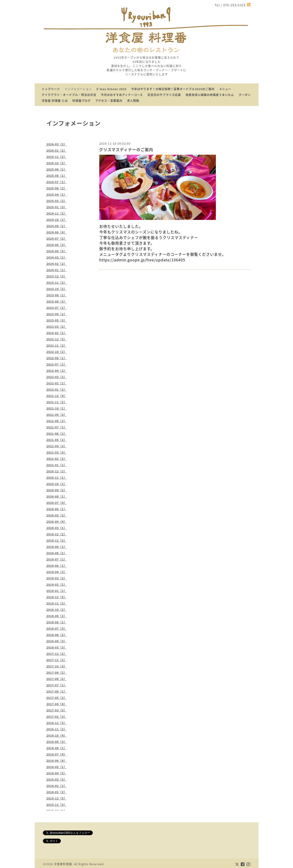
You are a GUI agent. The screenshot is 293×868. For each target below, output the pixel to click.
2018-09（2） (57, 616)
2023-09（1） (57, 295)
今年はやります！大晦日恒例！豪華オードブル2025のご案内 (173, 89)
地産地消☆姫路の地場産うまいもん (210, 95)
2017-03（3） (57, 710)
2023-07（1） (57, 308)
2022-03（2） (57, 377)
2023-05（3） (57, 320)
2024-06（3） (57, 245)
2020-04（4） (57, 522)
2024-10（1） (57, 220)
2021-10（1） (57, 408)
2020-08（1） (57, 496)
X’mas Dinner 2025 (112, 89)
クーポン (245, 95)
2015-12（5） (57, 798)
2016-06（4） (57, 761)
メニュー (225, 89)
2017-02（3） (57, 717)
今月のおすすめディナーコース (122, 95)
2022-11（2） (57, 345)
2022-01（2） (57, 390)
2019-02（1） (57, 584)
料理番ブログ (82, 101)
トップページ (51, 89)
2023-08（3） (57, 301)
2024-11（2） (57, 213)
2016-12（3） (57, 723)
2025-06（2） (57, 188)
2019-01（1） (57, 591)
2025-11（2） (57, 157)
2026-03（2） (57, 144)
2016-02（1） (57, 786)
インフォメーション (78, 89)
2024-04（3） (57, 251)
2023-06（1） (57, 314)
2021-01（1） (57, 465)
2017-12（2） (57, 654)
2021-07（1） (57, 427)
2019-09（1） (57, 547)
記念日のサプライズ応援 (164, 95)
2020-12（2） (57, 471)
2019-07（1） (57, 559)
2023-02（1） (57, 333)
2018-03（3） (57, 647)
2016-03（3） (57, 779)
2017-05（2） (57, 698)
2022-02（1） (57, 383)
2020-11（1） (57, 478)
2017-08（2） (57, 679)
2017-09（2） (57, 673)
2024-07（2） (57, 239)
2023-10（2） (57, 289)
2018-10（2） (57, 610)
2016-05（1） (57, 767)
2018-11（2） (57, 603)
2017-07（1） (57, 685)
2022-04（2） (57, 371)
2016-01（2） (57, 792)
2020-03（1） (57, 528)
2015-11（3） (57, 805)
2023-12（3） (57, 276)
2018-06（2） (57, 635)
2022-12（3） (57, 339)
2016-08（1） (57, 748)
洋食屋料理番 (63, 864)
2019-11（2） (57, 540)
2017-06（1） (57, 691)
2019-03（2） (57, 578)
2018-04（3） (57, 641)
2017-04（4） (57, 704)
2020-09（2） (57, 490)
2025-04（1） (57, 195)
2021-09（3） (57, 415)
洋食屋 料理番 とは (55, 101)
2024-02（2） (57, 264)
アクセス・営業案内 (109, 101)
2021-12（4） (57, 396)
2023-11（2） (57, 283)
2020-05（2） (57, 515)
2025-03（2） (57, 201)
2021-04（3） (57, 446)
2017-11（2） (57, 660)
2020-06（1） (57, 509)
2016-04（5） (57, 773)
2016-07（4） (57, 754)
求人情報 (133, 101)
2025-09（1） (57, 169)
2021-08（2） (57, 421)
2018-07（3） (57, 629)
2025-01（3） (57, 207)
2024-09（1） (57, 226)
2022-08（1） (57, 358)
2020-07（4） (57, 503)
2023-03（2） (57, 327)
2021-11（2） (57, 402)
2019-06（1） (57, 566)
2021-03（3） (57, 452)
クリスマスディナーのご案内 (126, 149)
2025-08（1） (57, 176)
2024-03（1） (57, 257)
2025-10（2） (57, 163)
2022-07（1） (57, 364)
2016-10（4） (57, 735)
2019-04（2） (57, 572)
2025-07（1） (57, 182)
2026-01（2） (57, 150)
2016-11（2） (57, 729)
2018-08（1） (57, 622)
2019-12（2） (57, 534)
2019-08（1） (57, 553)
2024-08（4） (57, 232)
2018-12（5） (57, 597)
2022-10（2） (57, 352)
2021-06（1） (57, 434)
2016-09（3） (57, 742)
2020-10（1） (57, 484)
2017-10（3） (57, 666)
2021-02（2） (57, 459)
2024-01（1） (57, 270)
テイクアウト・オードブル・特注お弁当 (69, 95)
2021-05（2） (57, 440)
